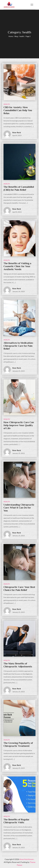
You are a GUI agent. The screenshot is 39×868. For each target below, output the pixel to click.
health (7, 104)
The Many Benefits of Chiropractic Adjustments (18, 665)
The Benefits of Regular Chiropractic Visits (16, 821)
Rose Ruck (17, 133)
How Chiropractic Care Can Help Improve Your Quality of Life (19, 425)
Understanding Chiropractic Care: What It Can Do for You (19, 508)
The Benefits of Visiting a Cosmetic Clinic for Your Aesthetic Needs (17, 266)
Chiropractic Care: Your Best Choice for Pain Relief (19, 589)
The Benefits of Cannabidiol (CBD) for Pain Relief (19, 188)
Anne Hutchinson (27, 859)
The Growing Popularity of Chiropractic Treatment (18, 744)
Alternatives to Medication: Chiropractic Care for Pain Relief (18, 346)
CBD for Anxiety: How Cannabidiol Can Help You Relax (18, 110)
